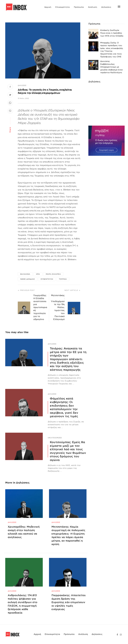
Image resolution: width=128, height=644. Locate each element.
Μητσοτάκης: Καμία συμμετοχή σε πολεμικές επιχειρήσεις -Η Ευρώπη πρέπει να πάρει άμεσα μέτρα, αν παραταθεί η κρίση (68, 535)
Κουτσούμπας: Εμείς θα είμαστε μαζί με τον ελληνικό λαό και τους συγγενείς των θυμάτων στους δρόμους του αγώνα (68, 451)
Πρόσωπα (79, 7)
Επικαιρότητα (62, 7)
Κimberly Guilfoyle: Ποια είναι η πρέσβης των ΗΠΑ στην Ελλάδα (112, 33)
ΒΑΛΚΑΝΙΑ (25, 274)
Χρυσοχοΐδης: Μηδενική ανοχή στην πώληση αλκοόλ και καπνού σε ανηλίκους (24, 532)
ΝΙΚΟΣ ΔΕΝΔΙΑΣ (27, 279)
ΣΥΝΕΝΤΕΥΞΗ (47, 279)
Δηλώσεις (106, 7)
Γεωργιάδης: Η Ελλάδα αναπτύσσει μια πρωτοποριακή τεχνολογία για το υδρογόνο (40, 307)
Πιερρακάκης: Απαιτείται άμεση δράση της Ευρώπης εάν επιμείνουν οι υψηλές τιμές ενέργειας (69, 602)
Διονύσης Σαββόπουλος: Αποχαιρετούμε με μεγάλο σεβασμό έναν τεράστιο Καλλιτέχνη (112, 67)
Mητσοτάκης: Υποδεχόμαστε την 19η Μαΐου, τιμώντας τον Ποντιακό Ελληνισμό (58, 307)
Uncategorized (55, 438)
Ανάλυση (92, 7)
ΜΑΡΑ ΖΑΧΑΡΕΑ (53, 274)
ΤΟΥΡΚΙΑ (63, 279)
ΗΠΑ (38, 274)
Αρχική (48, 7)
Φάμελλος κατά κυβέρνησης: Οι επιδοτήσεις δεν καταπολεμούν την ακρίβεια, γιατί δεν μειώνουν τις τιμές (64, 407)
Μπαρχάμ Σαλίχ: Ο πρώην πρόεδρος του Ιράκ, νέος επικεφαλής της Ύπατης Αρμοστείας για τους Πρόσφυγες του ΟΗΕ (112, 50)
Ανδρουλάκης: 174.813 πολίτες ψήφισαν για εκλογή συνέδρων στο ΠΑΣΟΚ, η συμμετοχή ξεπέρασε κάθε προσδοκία (22, 604)
